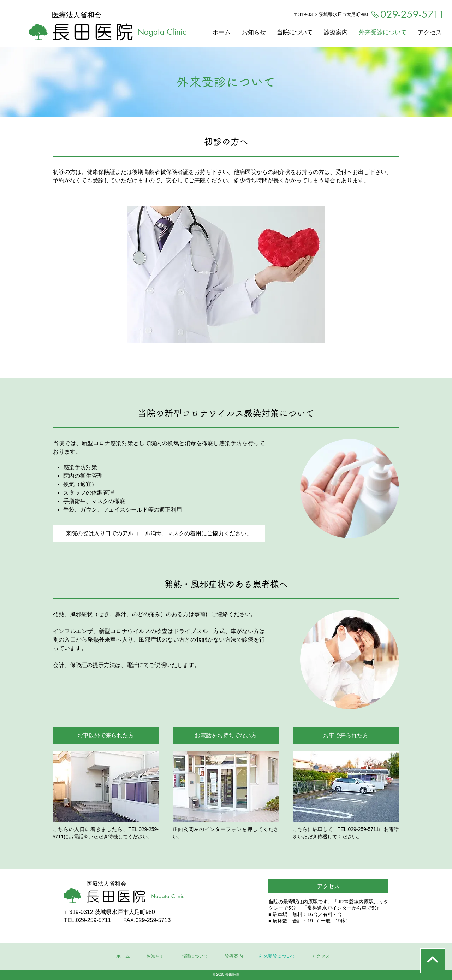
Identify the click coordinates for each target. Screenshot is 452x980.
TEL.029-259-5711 (87, 920)
